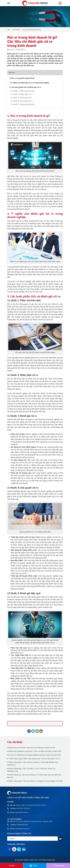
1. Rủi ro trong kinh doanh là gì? (22, 78)
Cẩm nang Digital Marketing (32, 30)
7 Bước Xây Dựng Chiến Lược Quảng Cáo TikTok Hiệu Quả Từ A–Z (34, 759)
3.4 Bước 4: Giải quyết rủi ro (22, 101)
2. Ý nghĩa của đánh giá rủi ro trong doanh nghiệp (29, 83)
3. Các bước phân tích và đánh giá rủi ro (25, 87)
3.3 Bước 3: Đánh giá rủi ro (21, 98)
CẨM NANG (16, 30)
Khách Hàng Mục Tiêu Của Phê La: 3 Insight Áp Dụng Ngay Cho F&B (35, 781)
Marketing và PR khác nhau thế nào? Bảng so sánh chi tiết (31, 748)
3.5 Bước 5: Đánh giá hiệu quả (23, 104)
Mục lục (12, 72)
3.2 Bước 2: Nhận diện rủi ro (22, 94)
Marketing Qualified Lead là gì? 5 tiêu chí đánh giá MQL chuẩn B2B (34, 751)
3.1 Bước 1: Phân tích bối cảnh (23, 91)
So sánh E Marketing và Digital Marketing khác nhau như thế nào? (34, 755)
